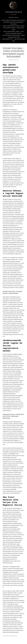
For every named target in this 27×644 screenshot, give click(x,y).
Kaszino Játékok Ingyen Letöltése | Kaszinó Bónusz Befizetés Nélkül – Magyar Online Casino (14, 28)
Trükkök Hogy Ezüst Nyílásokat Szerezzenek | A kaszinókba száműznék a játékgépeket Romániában (14, 22)
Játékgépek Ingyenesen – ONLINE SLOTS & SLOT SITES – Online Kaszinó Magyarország (13, 416)
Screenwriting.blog (14, 12)
